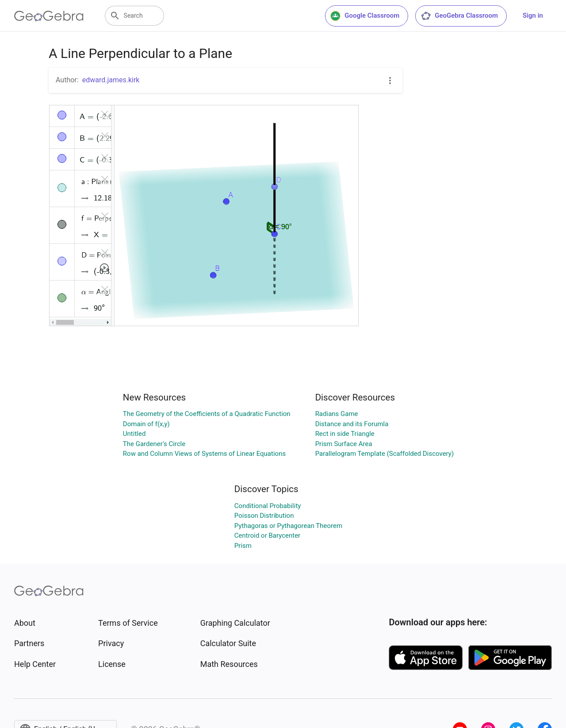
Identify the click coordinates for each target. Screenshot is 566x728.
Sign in (533, 15)
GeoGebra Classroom (459, 16)
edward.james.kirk (111, 80)
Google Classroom (365, 16)
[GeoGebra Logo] (49, 16)
